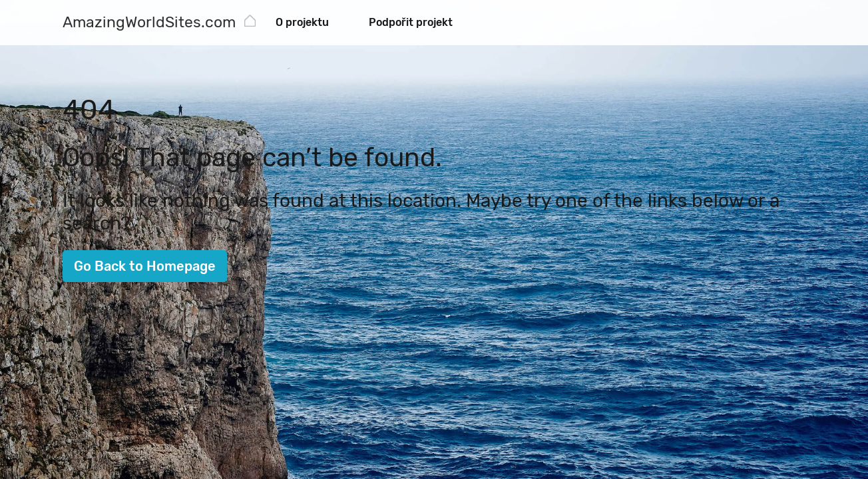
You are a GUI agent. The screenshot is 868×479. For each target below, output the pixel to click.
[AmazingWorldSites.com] (149, 24)
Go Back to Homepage (145, 266)
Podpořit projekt (411, 22)
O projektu (302, 22)
